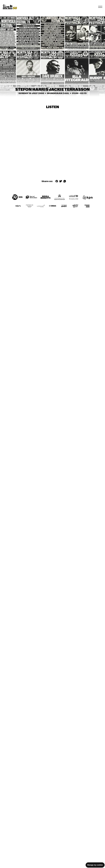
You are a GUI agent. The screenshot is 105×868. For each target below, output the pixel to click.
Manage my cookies (95, 865)
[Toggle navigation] (100, 7)
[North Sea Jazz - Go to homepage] (10, 7)
